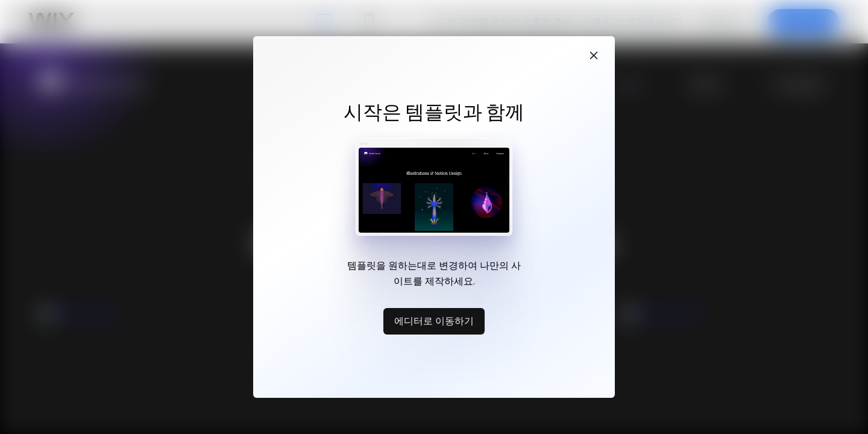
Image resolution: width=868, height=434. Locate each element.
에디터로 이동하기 (434, 321)
